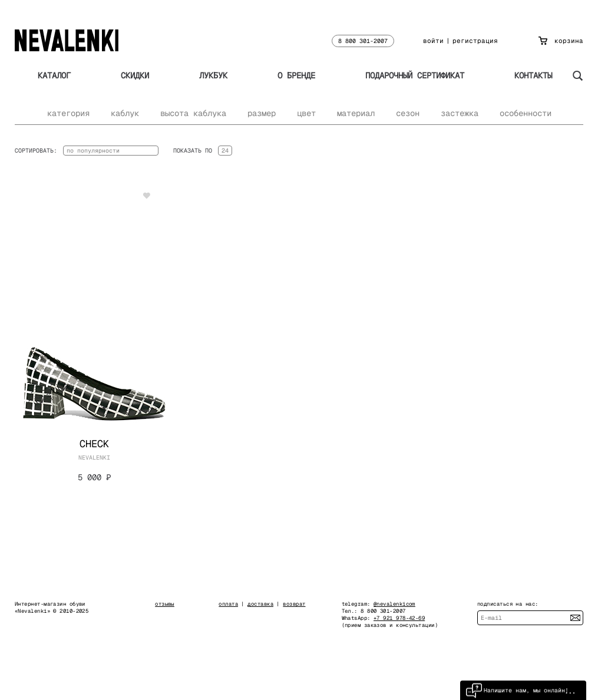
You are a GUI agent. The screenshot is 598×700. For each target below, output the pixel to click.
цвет (306, 113)
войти (433, 41)
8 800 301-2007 (363, 41)
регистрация (475, 41)
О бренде (296, 75)
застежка (460, 113)
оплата (228, 604)
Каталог (54, 75)
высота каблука (193, 113)
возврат (294, 604)
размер (262, 113)
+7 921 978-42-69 (399, 618)
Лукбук (213, 75)
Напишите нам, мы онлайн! (517, 690)
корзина (561, 41)
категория (68, 113)
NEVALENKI (94, 458)
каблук (125, 113)
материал (356, 113)
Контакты (533, 75)
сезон (408, 113)
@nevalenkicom (394, 604)
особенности (526, 113)
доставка (260, 604)
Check (94, 444)
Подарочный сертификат (415, 75)
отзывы (165, 604)
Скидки (135, 75)
